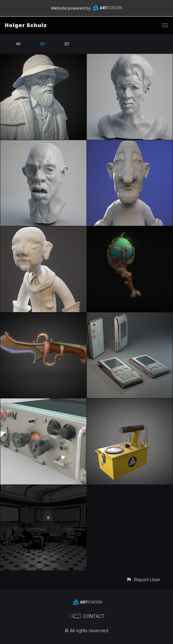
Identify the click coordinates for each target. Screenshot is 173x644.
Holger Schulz (26, 25)
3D (42, 44)
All (18, 44)
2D (67, 44)
